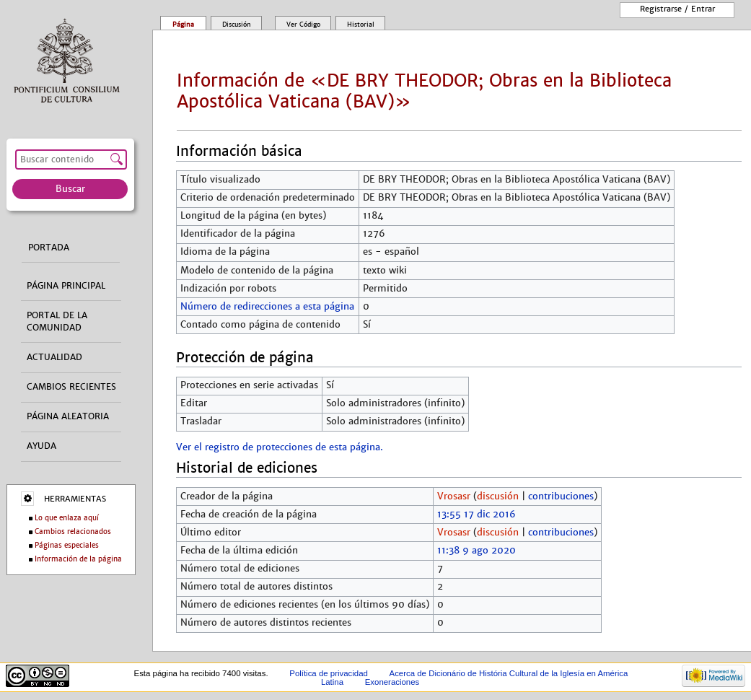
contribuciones (561, 496)
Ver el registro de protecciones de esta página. (280, 447)
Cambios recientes (71, 387)
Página (183, 25)
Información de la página (78, 559)
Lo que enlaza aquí (67, 518)
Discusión (237, 25)
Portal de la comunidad (57, 321)
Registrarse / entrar (677, 9)
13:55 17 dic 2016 (476, 515)
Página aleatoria (68, 416)
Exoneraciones (392, 682)
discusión (498, 496)
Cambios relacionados (73, 531)
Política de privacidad (329, 673)
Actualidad (54, 357)
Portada (49, 248)
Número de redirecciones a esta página (267, 307)
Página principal (66, 286)
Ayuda (41, 446)
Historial (361, 25)
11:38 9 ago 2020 (476, 551)
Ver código (303, 25)
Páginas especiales (67, 545)
